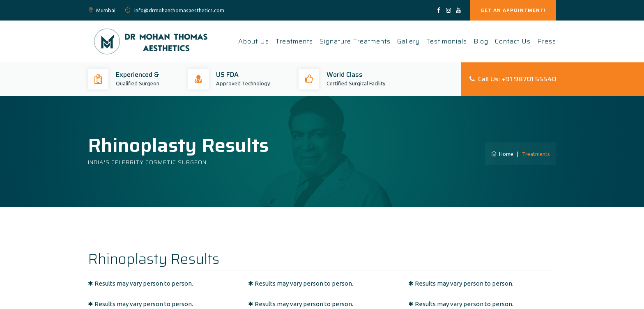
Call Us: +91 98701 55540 (513, 79)
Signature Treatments (355, 41)
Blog (481, 41)
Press (547, 41)
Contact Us (513, 41)
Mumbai (106, 10)
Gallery (408, 41)
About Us (254, 41)
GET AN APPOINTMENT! (513, 10)
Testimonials (447, 41)
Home (502, 154)
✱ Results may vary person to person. (140, 283)
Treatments (294, 41)
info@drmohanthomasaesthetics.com (179, 10)
